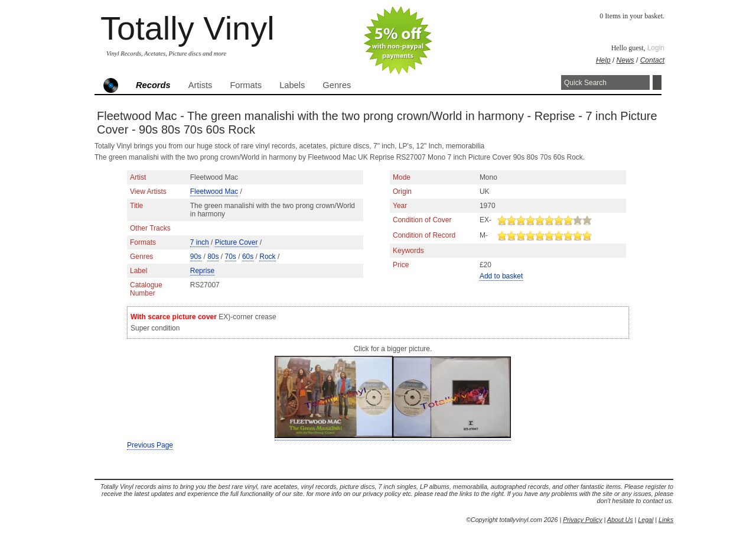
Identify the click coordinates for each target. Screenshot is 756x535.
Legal (646, 520)
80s (213, 257)
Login (656, 48)
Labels (292, 85)
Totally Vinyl (188, 28)
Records (153, 85)
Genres (337, 85)
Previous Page (150, 445)
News (625, 60)
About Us (620, 520)
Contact (652, 60)
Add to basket (501, 276)
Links (666, 520)
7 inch (200, 242)
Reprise (202, 271)
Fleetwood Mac (214, 192)
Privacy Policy (582, 520)
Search (657, 82)
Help (603, 60)
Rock (267, 257)
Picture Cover (237, 242)
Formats (246, 85)
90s (196, 257)
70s (231, 257)
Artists (201, 85)
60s (248, 257)
